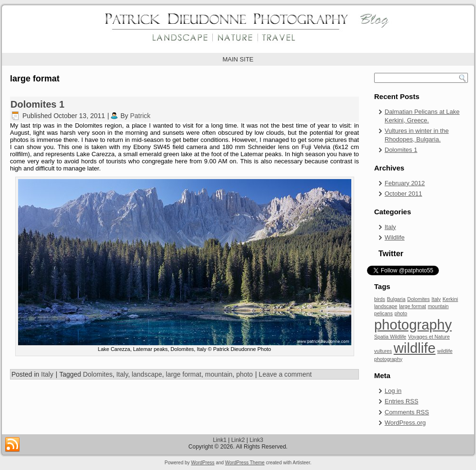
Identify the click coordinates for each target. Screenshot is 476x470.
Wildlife (395, 237)
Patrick (140, 116)
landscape (147, 374)
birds (380, 299)
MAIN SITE (238, 59)
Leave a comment (285, 374)
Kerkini (451, 299)
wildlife (415, 348)
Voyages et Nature (429, 337)
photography (413, 325)
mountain (219, 374)
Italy (47, 374)
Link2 (238, 440)
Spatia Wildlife (390, 337)
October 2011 (403, 194)
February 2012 (405, 183)
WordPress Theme (245, 463)
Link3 (256, 440)
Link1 (220, 440)
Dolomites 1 (37, 104)
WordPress (203, 463)
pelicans (383, 313)
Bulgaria (396, 299)
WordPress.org (405, 423)
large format (183, 374)
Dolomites (98, 374)
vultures (383, 351)
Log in (393, 391)
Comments (407, 412)
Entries (402, 401)
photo (244, 374)
